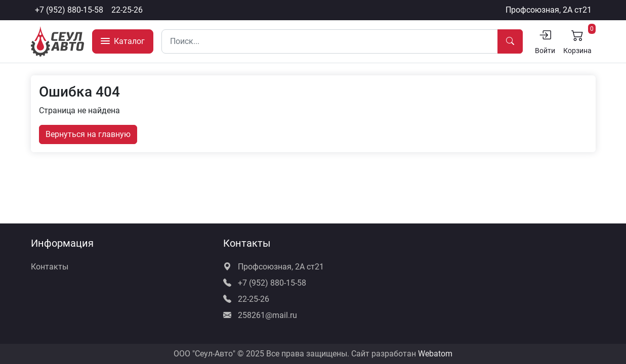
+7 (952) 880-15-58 (69, 10)
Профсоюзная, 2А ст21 (549, 10)
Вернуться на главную (88, 134)
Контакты (50, 267)
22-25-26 (127, 10)
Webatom (435, 354)
